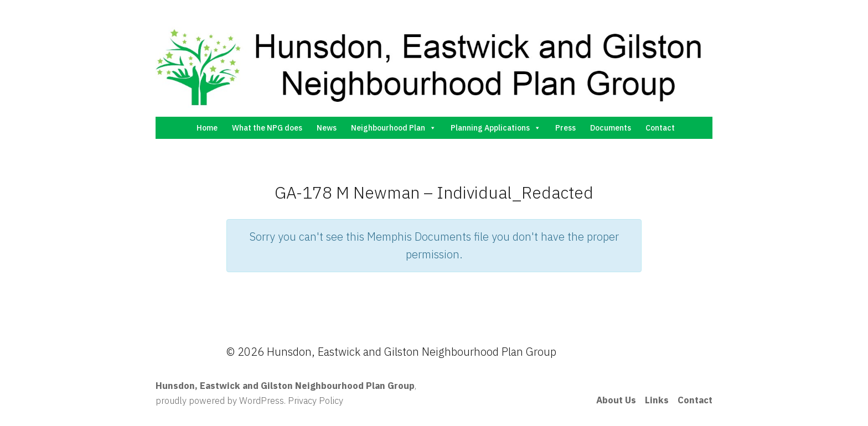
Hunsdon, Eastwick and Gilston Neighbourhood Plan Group (285, 386)
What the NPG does (267, 128)
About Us (616, 400)
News (327, 128)
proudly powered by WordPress (220, 401)
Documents (611, 128)
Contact (660, 128)
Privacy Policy (316, 401)
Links (657, 400)
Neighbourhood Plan (394, 128)
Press (565, 128)
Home (207, 128)
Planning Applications (496, 128)
